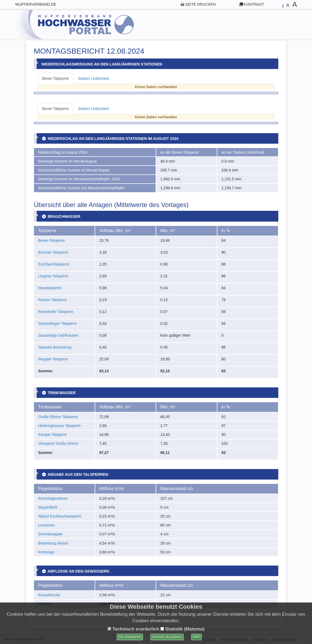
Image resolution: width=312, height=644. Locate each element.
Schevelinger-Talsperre (57, 323)
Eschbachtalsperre (54, 264)
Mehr (196, 637)
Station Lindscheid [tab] (93, 78)
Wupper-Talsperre (53, 359)
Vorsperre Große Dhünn (58, 443)
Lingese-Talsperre (53, 276)
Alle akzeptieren (130, 637)
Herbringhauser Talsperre (59, 426)
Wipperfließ (48, 507)
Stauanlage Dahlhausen (58, 335)
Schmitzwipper (50, 534)
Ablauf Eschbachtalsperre (60, 516)
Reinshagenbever (53, 498)
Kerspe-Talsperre (52, 435)
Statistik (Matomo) (182, 629)
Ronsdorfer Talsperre (56, 312)
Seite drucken (201, 4)
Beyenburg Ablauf (53, 543)
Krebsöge (46, 552)
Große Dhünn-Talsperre (58, 417)
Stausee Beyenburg (55, 347)
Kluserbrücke (49, 595)
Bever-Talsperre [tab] (55, 78)
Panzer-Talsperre (52, 300)
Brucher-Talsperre (53, 252)
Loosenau (46, 525)
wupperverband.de (36, 4)
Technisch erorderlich (133, 629)
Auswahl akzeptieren (167, 637)
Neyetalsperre (50, 288)
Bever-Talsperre (51, 240)
